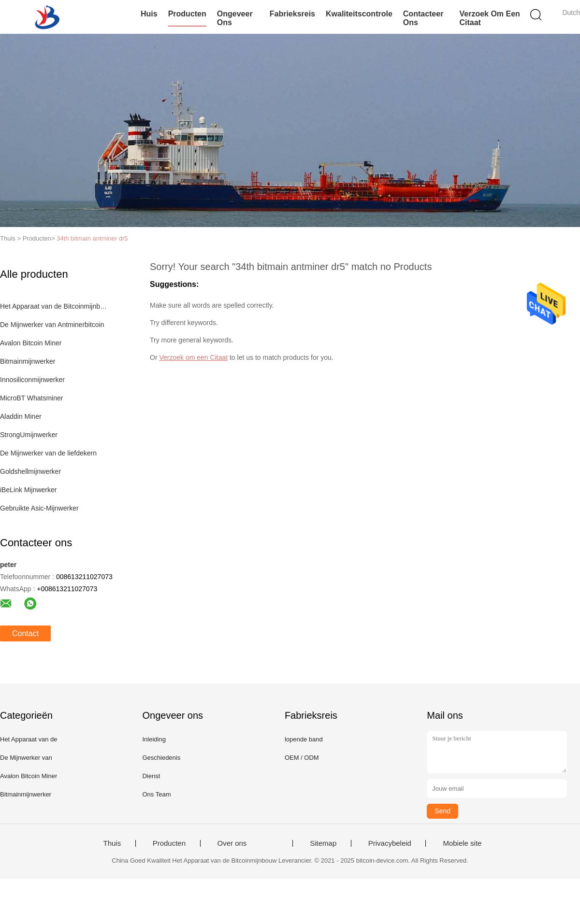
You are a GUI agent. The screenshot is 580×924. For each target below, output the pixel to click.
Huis (149, 14)
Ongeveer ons (235, 18)
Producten (187, 14)
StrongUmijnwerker (29, 435)
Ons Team (156, 794)
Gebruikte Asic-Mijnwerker (39, 508)
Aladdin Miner (21, 416)
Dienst (151, 776)
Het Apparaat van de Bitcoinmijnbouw (55, 306)
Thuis (112, 843)
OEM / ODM (302, 758)
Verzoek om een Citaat (489, 18)
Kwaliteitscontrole (359, 14)
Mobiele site (462, 843)
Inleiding (154, 739)
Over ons (232, 843)
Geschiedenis (161, 758)
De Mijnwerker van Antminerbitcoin (52, 325)
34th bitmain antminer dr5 (92, 238)
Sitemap (323, 843)
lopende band (304, 739)
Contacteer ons (423, 18)
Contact (25, 633)
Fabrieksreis (292, 14)
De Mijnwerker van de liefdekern (48, 453)
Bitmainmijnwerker (28, 361)
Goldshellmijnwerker (30, 471)
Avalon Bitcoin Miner (31, 343)
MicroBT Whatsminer (31, 398)
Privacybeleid (390, 843)
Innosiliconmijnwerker (32, 380)
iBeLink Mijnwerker (28, 490)
